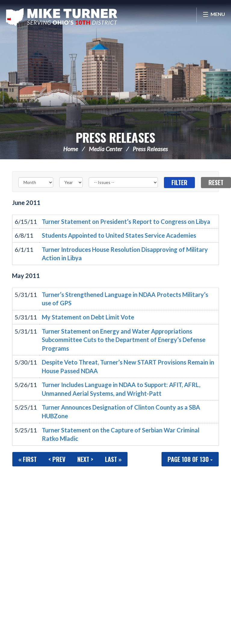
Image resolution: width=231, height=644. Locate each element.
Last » (113, 459)
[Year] (71, 182)
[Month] (36, 182)
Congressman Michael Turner (62, 17)
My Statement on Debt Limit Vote (88, 317)
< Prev (57, 459)
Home (71, 149)
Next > (85, 459)
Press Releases (115, 137)
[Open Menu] (214, 15)
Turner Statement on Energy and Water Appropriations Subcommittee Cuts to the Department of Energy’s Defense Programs (124, 340)
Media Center (105, 149)
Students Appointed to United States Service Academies (119, 235)
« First (28, 459)
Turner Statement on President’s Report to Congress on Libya (126, 221)
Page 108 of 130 (190, 459)
